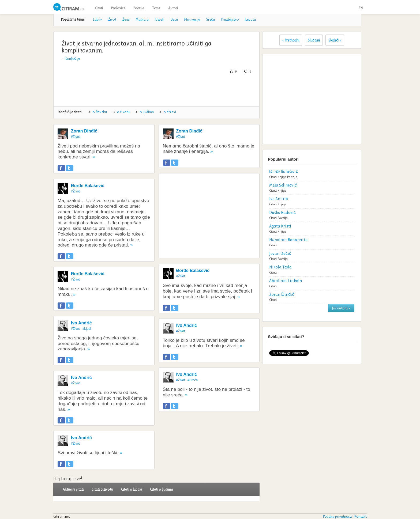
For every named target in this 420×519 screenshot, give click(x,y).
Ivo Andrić (81, 323)
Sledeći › (335, 40)
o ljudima (147, 112)
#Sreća (193, 380)
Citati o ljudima (161, 489)
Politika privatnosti (337, 516)
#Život (75, 137)
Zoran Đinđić (84, 131)
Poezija (139, 8)
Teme (156, 8)
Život (112, 19)
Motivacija (192, 19)
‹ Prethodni (291, 40)
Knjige (282, 177)
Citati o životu (102, 489)
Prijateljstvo (230, 19)
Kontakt (360, 516)
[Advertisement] (156, 90)
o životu (123, 112)
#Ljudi (87, 329)
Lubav (97, 19)
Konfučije (72, 58)
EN (361, 8)
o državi (170, 112)
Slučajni (314, 40)
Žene (126, 19)
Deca (174, 19)
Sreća (211, 19)
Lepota (250, 19)
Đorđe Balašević (88, 186)
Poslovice (118, 8)
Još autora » (341, 308)
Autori (173, 8)
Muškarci (142, 19)
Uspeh (160, 19)
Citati (99, 8)
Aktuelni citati (73, 489)
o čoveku (100, 112)
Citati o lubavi (132, 489)
